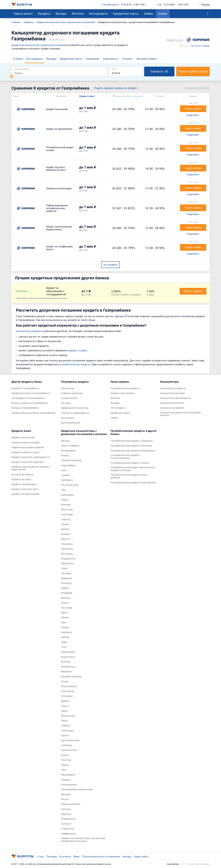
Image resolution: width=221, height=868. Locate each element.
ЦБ (159, 5)
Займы (149, 13)
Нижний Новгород (71, 460)
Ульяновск (67, 544)
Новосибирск (68, 465)
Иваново (66, 598)
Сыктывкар (68, 691)
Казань (65, 456)
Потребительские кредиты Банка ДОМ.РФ (129, 476)
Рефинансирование (72, 393)
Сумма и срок (87, 96)
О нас (41, 856)
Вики (77, 856)
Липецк (65, 618)
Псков (64, 681)
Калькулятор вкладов (172, 393)
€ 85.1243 (183, 5)
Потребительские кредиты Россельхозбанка (125, 457)
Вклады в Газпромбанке (25, 408)
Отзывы (127, 59)
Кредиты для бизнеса (122, 393)
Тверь (64, 642)
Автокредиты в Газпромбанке (28, 398)
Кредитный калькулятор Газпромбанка (33, 413)
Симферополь (69, 834)
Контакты (65, 856)
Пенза (64, 721)
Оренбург (66, 573)
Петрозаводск (69, 686)
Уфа (63, 490)
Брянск (65, 588)
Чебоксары (67, 731)
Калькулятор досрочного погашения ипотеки (180, 414)
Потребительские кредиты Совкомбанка (133, 483)
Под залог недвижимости (75, 413)
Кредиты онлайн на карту (26, 452)
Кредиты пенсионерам (24, 484)
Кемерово (66, 578)
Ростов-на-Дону (70, 485)
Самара (65, 475)
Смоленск (66, 632)
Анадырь (66, 780)
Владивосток (68, 559)
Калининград (68, 667)
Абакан (65, 765)
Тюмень (65, 524)
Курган (65, 736)
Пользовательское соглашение (101, 856)
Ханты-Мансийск (71, 740)
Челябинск (67, 480)
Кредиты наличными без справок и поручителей (31, 468)
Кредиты (44, 13)
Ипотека (78, 13)
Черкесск (66, 814)
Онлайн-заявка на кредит (26, 443)
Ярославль (67, 554)
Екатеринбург (69, 451)
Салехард (66, 745)
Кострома (66, 608)
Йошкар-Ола (68, 716)
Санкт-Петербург (70, 446)
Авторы (127, 856)
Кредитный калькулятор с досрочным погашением (40, 45)
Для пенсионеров (71, 423)
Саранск (66, 726)
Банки (163, 13)
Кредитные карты (126, 13)
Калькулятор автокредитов (176, 398)
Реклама (52, 856)
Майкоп (65, 701)
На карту (66, 403)
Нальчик (66, 809)
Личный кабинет (147, 59)
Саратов (66, 519)
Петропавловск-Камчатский (77, 790)
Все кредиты (34, 59)
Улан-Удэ (66, 760)
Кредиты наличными (23, 438)
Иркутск (66, 539)
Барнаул (66, 534)
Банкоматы (110, 59)
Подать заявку (193, 291)
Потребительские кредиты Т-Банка (130, 463)
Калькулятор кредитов (30, 331)
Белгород (66, 583)
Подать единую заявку (193, 71)
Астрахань (67, 696)
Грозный (66, 824)
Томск (64, 568)
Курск (64, 613)
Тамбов (65, 637)
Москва (65, 441)
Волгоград (67, 510)
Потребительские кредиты (125, 388)
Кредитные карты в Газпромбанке (30, 393)
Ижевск (65, 529)
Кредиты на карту (21, 479)
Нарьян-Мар (68, 652)
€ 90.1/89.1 (140, 5)
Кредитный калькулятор (75, 408)
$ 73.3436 (169, 5)
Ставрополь (68, 829)
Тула (64, 647)
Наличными (68, 388)
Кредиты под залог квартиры (28, 462)
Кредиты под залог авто (25, 489)
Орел (64, 623)
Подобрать (159, 71)
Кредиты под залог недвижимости (30, 457)
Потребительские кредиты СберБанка (132, 441)
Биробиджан (68, 775)
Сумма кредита (22, 69)
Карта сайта (141, 856)
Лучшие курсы (110, 5)
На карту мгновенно (23, 475)
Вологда (66, 662)
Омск (64, 470)
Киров (64, 711)
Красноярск (68, 495)
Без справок (68, 418)
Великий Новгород (71, 677)
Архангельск (68, 657)
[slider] (12, 76)
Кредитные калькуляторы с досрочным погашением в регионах (83, 840)
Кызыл (65, 755)
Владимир (67, 593)
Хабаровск (67, 549)
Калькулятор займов (172, 408)
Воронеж (66, 505)
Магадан (66, 794)
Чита (64, 770)
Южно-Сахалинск (71, 804)
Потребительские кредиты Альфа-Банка (133, 451)
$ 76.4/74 (126, 5)
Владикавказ (68, 819)
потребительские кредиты (75, 364)
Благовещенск (69, 785)
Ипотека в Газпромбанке (25, 388)
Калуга (65, 603)
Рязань (65, 627)
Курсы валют (23, 13)
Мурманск (67, 672)
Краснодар (67, 514)
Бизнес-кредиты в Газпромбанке (30, 403)
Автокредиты (98, 13)
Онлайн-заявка (69, 398)
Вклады (61, 13)
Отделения (92, 59)
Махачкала (67, 564)
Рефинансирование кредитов (28, 447)
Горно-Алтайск (69, 750)
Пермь (65, 500)
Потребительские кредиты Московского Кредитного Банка (133, 469)
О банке (18, 59)
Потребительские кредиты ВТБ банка (131, 446)
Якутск (65, 799)
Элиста (65, 706)
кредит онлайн (78, 350)
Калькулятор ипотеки (172, 403)
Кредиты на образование (25, 494)
